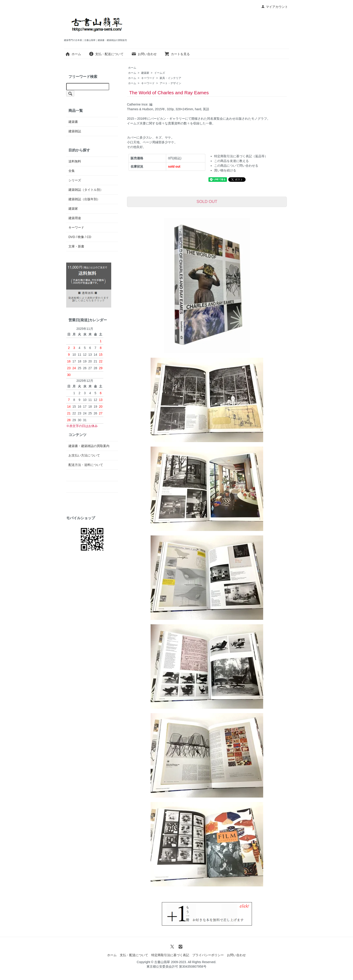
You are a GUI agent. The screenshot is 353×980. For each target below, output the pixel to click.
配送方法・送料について (86, 465)
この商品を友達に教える (231, 161)
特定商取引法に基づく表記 (170, 955)
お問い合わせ (144, 54)
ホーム (73, 54)
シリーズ (75, 180)
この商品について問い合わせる (236, 166)
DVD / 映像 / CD (80, 237)
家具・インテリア (170, 78)
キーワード (148, 78)
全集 (72, 171)
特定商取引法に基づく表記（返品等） (241, 156)
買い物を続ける (225, 170)
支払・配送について (106, 54)
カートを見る (177, 54)
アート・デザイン (170, 83)
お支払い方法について (84, 455)
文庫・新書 (76, 246)
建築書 (73, 122)
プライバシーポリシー (208, 955)
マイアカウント (275, 7)
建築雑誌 (75, 131)
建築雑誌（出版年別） (84, 199)
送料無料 (75, 161)
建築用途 (75, 218)
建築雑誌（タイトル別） (86, 190)
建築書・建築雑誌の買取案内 (89, 446)
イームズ (160, 73)
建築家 (145, 73)
